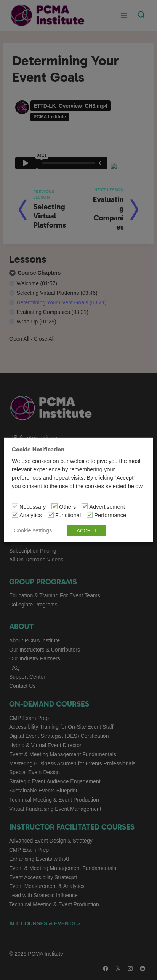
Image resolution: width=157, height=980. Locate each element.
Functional (68, 515)
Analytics (31, 515)
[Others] (54, 506)
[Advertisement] (85, 506)
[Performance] (90, 515)
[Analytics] (15, 515)
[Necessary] (15, 506)
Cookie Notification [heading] (38, 449)
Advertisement (107, 507)
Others (67, 507)
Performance (110, 515)
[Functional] (51, 515)
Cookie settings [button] (33, 530)
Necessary (33, 507)
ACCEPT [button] (87, 531)
